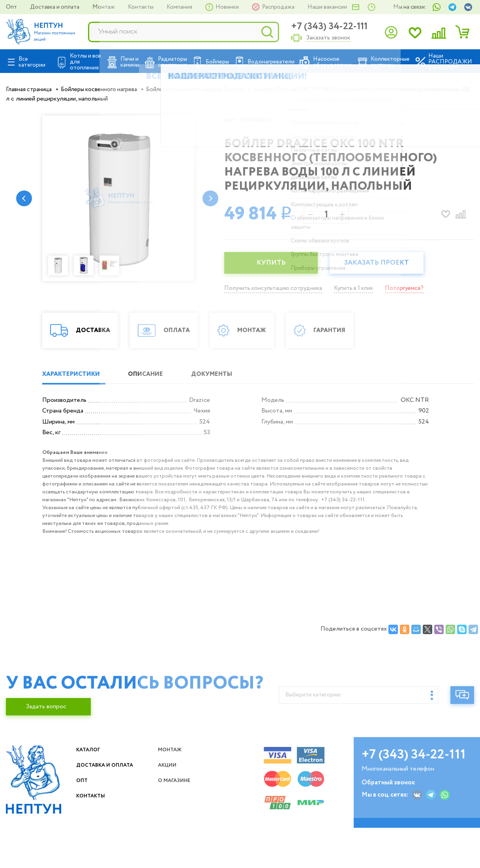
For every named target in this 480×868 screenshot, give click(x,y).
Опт (12, 7)
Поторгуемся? (413, 288)
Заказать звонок (328, 38)
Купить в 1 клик (360, 288)
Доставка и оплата (55, 7)
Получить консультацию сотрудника (276, 288)
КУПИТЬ (274, 263)
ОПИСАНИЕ (156, 422)
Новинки (228, 7)
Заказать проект (384, 263)
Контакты (141, 7)
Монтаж (104, 7)
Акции (170, 813)
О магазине (179, 837)
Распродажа (279, 7)
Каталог (92, 797)
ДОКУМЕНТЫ (229, 422)
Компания (180, 7)
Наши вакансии (327, 7)
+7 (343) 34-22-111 (329, 27)
